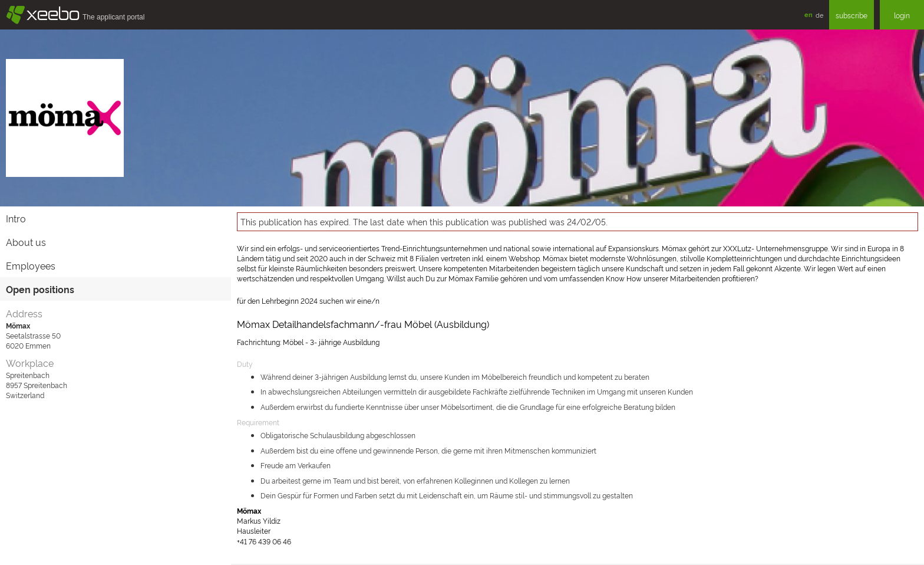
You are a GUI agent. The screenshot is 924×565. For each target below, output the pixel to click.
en (808, 14)
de (819, 15)
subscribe (852, 15)
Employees (31, 265)
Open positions (40, 289)
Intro (16, 218)
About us (26, 242)
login (902, 15)
